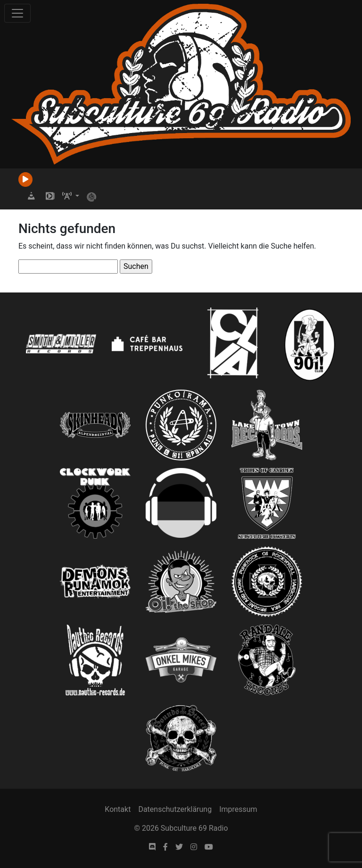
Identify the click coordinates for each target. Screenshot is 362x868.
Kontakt (118, 809)
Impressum (238, 809)
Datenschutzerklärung (175, 809)
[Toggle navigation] (17, 13)
